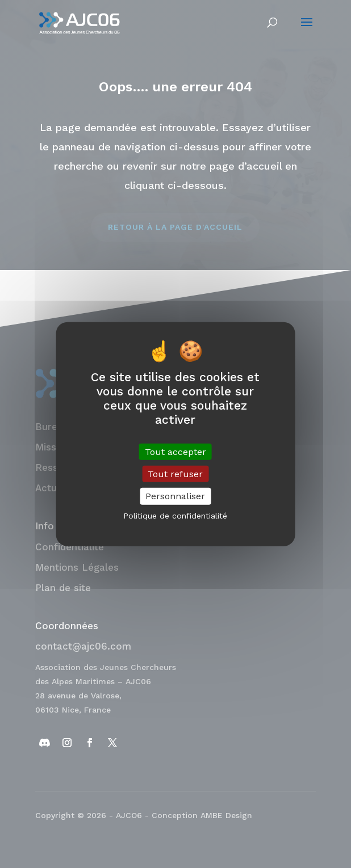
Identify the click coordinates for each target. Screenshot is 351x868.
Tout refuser (175, 474)
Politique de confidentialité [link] (175, 515)
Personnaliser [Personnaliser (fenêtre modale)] (175, 496)
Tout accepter (175, 452)
